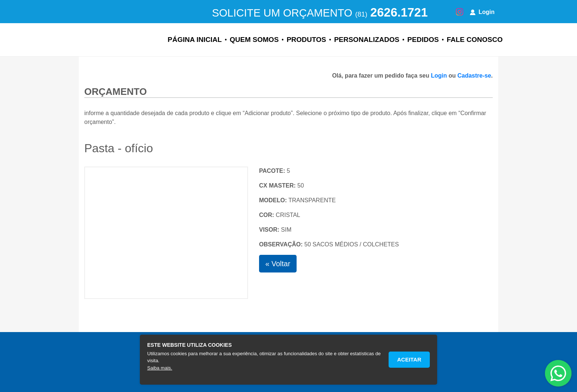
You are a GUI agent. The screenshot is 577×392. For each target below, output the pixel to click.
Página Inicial (195, 40)
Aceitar (409, 359)
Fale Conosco (475, 40)
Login (482, 12)
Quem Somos (254, 40)
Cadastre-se (474, 76)
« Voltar (278, 264)
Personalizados (367, 40)
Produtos (306, 40)
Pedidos (423, 40)
